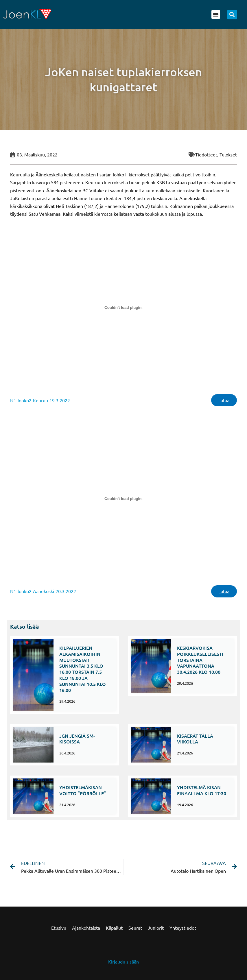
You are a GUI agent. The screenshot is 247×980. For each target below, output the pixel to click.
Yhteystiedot (183, 928)
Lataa (223, 401)
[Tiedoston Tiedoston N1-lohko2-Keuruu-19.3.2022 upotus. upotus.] (123, 307)
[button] (216, 14)
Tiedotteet (206, 154)
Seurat (135, 928)
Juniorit (156, 928)
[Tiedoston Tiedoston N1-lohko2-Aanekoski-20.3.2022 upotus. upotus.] (123, 499)
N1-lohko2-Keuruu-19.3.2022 (40, 401)
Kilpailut (114, 928)
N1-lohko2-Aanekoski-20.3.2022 (43, 592)
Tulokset (228, 154)
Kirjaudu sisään (123, 961)
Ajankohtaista (86, 928)
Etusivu (59, 928)
